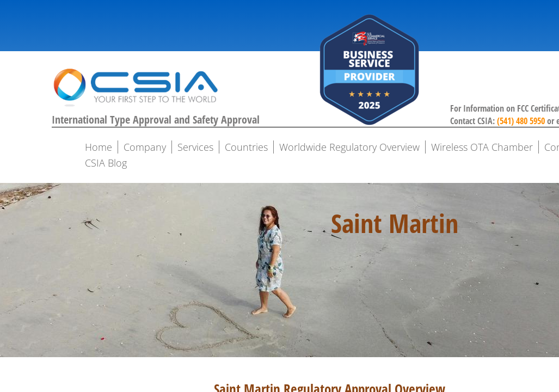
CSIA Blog (106, 163)
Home (99, 147)
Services (195, 147)
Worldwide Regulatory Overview (349, 147)
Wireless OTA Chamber (482, 147)
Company (145, 147)
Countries (246, 147)
